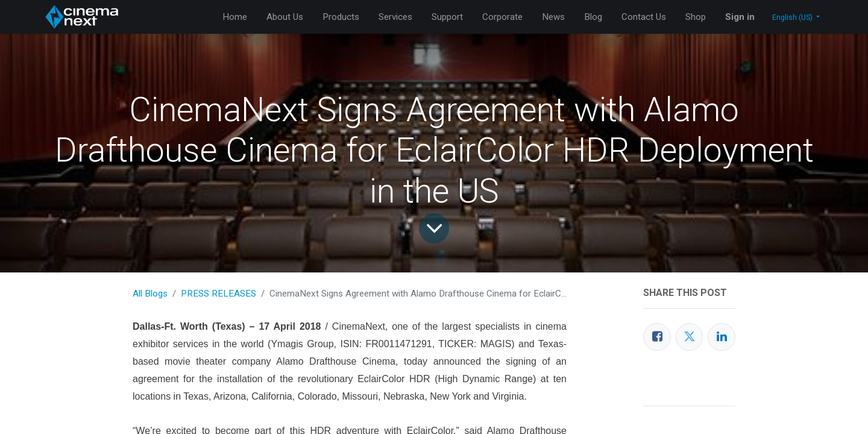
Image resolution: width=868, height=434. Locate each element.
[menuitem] (235, 17)
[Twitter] (690, 337)
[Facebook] (657, 337)
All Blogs (150, 294)
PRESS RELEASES (219, 294)
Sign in (740, 17)
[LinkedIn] (722, 337)
